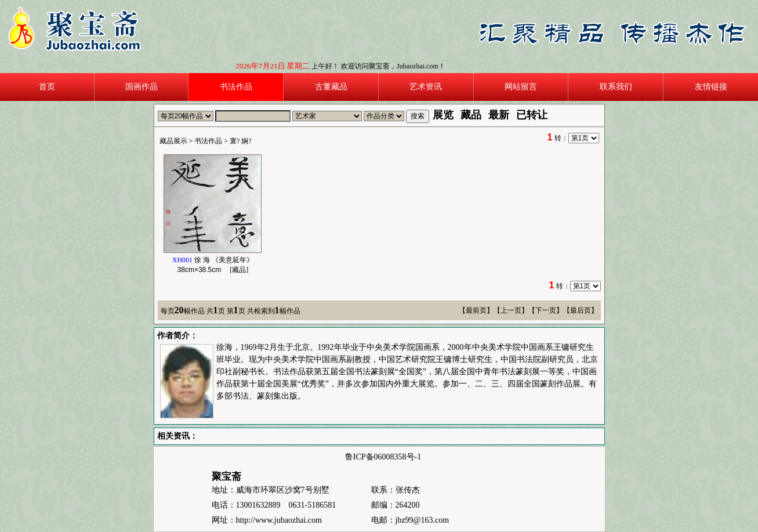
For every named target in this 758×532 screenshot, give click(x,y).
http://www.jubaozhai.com (279, 520)
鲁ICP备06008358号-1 (383, 457)
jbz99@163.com (422, 520)
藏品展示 (173, 141)
